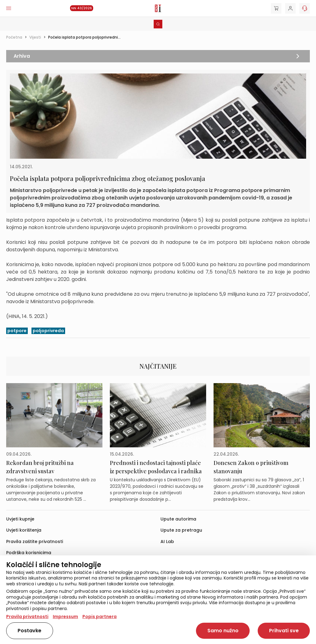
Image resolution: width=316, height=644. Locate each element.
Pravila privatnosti (27, 617)
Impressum (65, 617)
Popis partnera (100, 617)
